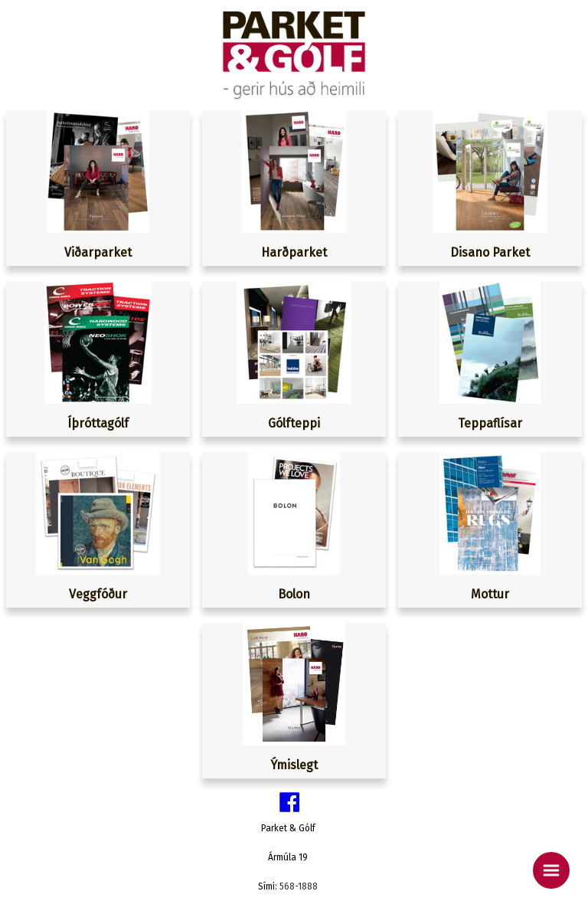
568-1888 (299, 886)
